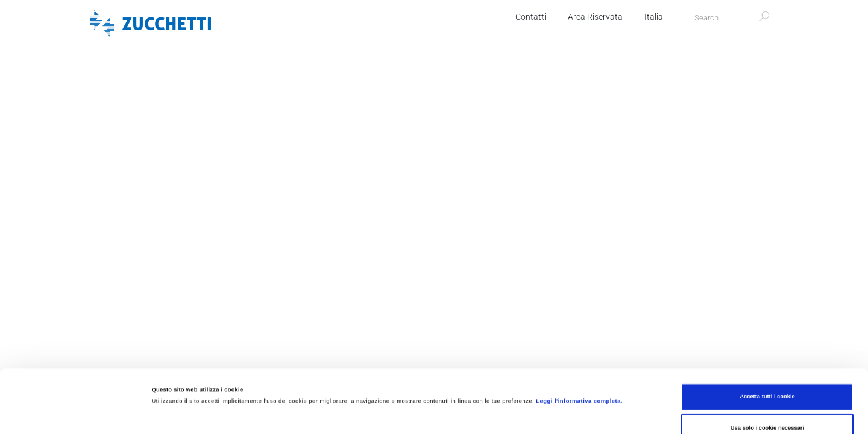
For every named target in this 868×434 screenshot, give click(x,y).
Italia (654, 17)
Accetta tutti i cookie (767, 338)
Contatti (531, 17)
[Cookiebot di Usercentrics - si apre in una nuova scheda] (78, 414)
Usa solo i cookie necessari (767, 369)
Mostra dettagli (505, 414)
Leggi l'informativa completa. (579, 342)
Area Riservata (595, 17)
